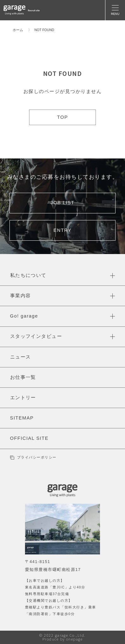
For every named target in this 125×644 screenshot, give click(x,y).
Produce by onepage (63, 639)
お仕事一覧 (23, 377)
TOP (62, 117)
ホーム (18, 30)
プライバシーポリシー (33, 457)
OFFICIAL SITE (29, 438)
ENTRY (63, 230)
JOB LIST (63, 203)
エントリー (23, 398)
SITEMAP (22, 418)
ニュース (21, 357)
